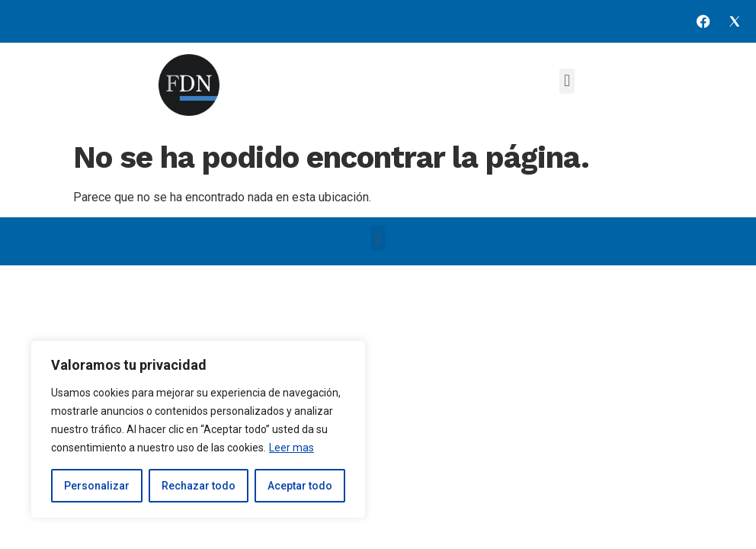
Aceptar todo (300, 486)
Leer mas (292, 448)
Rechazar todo (199, 486)
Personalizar (97, 486)
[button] (567, 81)
